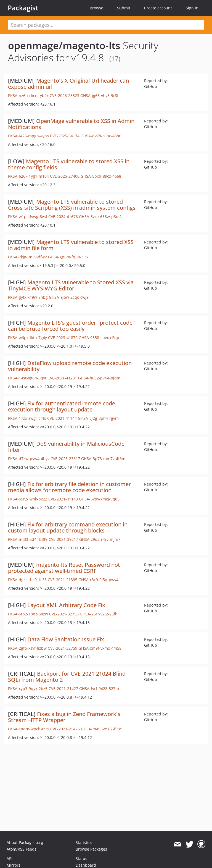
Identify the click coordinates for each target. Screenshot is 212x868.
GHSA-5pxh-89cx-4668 (101, 176)
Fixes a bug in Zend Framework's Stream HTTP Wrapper (64, 717)
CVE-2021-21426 (65, 729)
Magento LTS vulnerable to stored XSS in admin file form (71, 245)
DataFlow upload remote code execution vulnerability (70, 366)
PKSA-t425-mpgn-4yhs (28, 136)
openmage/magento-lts (64, 45)
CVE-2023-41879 (63, 338)
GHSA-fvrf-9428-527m (99, 689)
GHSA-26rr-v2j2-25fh (99, 614)
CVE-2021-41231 (62, 378)
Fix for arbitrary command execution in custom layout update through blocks (68, 527)
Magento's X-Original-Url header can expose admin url (68, 84)
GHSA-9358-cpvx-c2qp (99, 338)
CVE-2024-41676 (63, 217)
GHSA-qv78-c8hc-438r (101, 136)
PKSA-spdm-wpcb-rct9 (29, 729)
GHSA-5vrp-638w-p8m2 (100, 217)
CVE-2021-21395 (63, 580)
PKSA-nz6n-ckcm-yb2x (28, 95)
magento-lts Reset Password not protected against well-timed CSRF (64, 568)
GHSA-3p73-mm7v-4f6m (103, 459)
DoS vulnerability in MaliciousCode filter (66, 447)
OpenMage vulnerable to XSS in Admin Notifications (71, 124)
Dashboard (86, 865)
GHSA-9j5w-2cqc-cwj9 (69, 297)
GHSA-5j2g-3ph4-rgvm (98, 418)
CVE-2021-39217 (63, 539)
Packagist (23, 8)
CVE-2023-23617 (65, 459)
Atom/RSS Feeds (22, 849)
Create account (158, 8)
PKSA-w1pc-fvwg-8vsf (28, 217)
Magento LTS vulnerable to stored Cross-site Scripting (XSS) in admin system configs (72, 205)
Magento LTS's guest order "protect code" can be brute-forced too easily (71, 326)
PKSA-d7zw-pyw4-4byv (29, 459)
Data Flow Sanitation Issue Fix (66, 639)
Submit (124, 8)
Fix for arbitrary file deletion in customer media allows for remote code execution (69, 487)
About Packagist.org (25, 842)
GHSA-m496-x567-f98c (101, 729)
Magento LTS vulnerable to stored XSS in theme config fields (69, 164)
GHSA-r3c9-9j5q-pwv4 (98, 580)
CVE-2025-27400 (65, 176)
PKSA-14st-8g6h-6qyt (27, 378)
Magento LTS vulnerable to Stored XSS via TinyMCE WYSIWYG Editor (71, 285)
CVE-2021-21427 (63, 689)
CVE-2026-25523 (64, 95)
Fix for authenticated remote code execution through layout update (62, 406)
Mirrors (14, 865)
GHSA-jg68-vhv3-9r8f (99, 95)
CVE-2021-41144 (62, 418)
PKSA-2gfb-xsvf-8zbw (27, 648)
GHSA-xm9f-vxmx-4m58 (100, 648)
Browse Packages (91, 849)
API (10, 858)
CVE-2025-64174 (65, 136)
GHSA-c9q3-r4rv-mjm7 (100, 539)
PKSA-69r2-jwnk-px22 (28, 499)
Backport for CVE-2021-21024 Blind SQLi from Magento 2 (67, 677)
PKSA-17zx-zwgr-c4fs (27, 418)
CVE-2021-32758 (64, 614)
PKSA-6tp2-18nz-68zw (28, 614)
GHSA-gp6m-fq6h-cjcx (68, 257)
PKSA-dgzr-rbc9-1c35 (27, 580)
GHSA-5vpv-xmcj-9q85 (99, 499)
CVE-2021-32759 (63, 648)
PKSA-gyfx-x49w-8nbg (28, 297)
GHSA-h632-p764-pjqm (99, 378)
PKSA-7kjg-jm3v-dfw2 (27, 257)
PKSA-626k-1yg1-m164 (28, 176)
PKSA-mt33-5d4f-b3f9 (28, 539)
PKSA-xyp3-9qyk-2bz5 (28, 689)
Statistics (84, 842)
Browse (96, 8)
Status (81, 858)
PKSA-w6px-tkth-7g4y (27, 338)
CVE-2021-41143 (63, 499)
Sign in (192, 8)
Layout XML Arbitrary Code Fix (66, 605)
